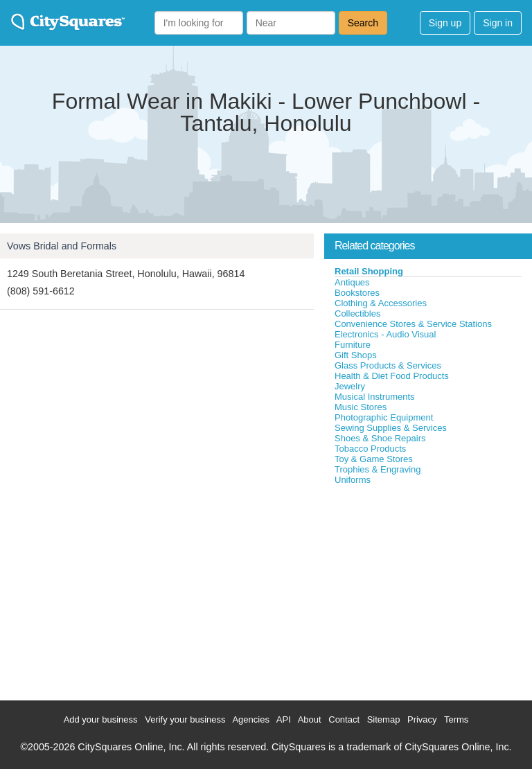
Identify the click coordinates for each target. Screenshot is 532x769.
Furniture (353, 345)
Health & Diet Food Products (392, 376)
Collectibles (357, 313)
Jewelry (350, 386)
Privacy (422, 719)
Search (363, 23)
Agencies (250, 719)
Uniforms (353, 480)
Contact (344, 719)
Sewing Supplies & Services (391, 428)
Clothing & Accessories (381, 303)
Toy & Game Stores (374, 459)
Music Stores (361, 407)
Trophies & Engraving (378, 469)
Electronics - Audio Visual (385, 334)
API (284, 719)
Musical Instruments (375, 397)
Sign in (498, 23)
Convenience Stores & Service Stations (413, 324)
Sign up (445, 23)
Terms (456, 719)
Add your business (101, 719)
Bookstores (357, 293)
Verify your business (185, 719)
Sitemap (384, 719)
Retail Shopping (369, 271)
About (310, 719)
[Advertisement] (428, 590)
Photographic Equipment (384, 417)
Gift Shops (356, 355)
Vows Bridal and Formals (62, 246)
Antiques (352, 282)
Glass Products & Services (388, 365)
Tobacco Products (370, 449)
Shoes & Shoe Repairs (380, 438)
